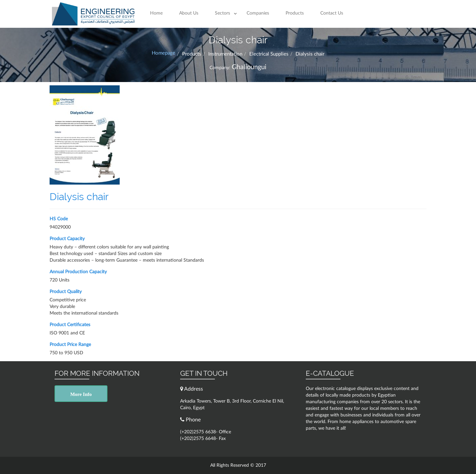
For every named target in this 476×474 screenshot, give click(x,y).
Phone (190, 420)
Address (192, 389)
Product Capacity (67, 239)
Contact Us (332, 13)
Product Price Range (70, 345)
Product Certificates (70, 325)
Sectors (222, 13)
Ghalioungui (249, 67)
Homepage (163, 53)
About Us (189, 13)
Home (156, 13)
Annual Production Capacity (78, 272)
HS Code (59, 219)
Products (295, 13)
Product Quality (66, 292)
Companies (258, 13)
